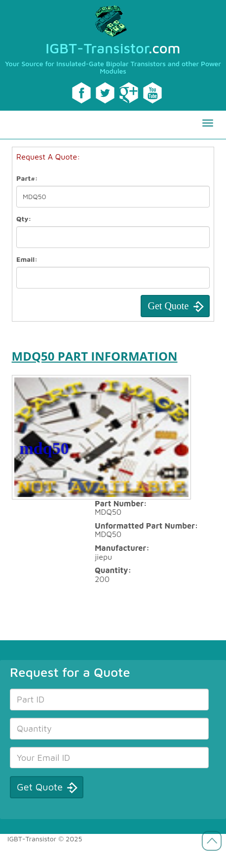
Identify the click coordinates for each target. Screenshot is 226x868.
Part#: (27, 178)
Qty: (24, 219)
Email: (27, 259)
